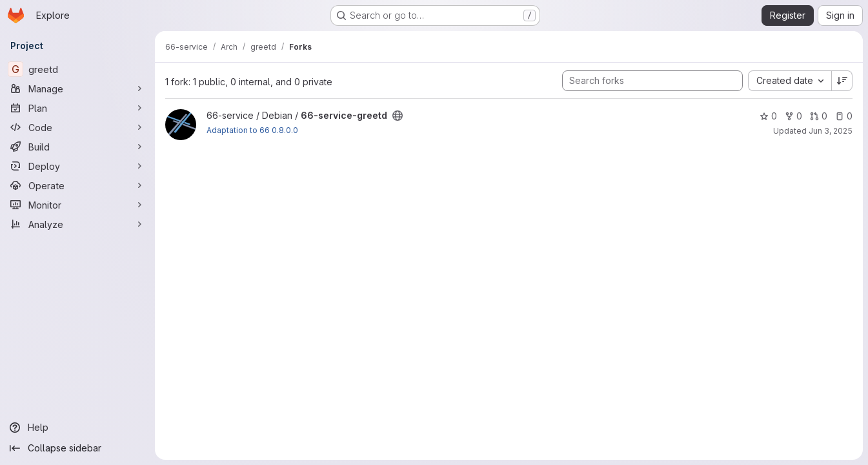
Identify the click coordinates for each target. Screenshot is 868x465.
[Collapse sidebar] (77, 448)
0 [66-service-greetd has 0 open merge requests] (819, 116)
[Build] (77, 147)
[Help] (77, 428)
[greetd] (77, 69)
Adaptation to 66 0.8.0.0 (252, 130)
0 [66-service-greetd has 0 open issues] (844, 116)
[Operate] (77, 185)
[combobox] (790, 81)
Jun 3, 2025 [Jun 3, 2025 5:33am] (831, 131)
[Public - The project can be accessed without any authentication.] (398, 116)
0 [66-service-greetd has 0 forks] (793, 116)
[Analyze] (77, 224)
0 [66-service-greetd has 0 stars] (768, 116)
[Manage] (77, 88)
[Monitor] (77, 205)
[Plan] (77, 108)
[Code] (77, 127)
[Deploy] (77, 166)
